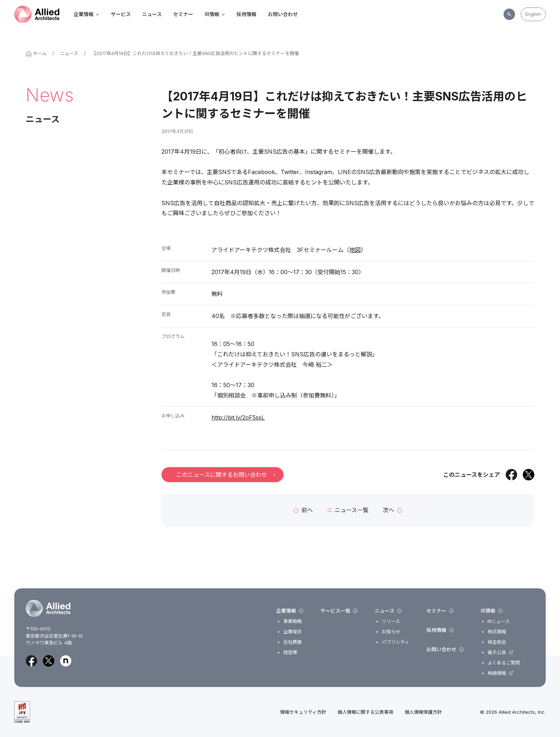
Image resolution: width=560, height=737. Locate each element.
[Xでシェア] (529, 475)
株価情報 (497, 673)
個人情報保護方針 (423, 712)
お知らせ (391, 632)
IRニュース (499, 621)
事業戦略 (292, 621)
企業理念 (292, 632)
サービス (121, 14)
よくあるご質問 (504, 663)
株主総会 (497, 642)
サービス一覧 (339, 611)
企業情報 (86, 14)
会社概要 (292, 642)
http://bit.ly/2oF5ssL (238, 417)
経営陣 (290, 652)
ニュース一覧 (348, 510)
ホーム (36, 53)
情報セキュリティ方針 (303, 712)
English (533, 14)
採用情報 (246, 14)
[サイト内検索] (509, 14)
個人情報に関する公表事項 (365, 712)
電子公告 (497, 652)
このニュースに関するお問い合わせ (225, 475)
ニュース (152, 14)
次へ (392, 510)
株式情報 (497, 632)
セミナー (183, 14)
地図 (355, 250)
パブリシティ (396, 642)
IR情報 (215, 14)
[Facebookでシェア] (511, 475)
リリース (391, 621)
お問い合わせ (283, 14)
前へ (303, 510)
